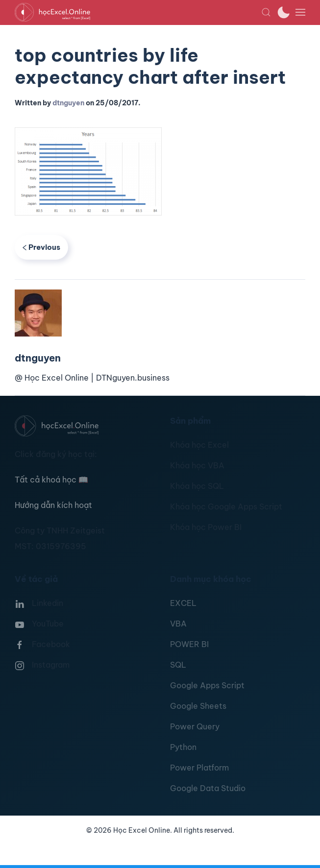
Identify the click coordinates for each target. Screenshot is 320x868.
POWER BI (189, 644)
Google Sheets (198, 706)
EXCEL (183, 603)
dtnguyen (68, 103)
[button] (266, 12)
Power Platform (199, 768)
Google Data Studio (208, 788)
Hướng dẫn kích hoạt (53, 505)
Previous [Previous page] (41, 247)
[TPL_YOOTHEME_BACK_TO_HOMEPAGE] (138, 12)
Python (183, 747)
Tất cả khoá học (51, 480)
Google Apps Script (207, 685)
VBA (178, 624)
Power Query (195, 726)
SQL (178, 665)
